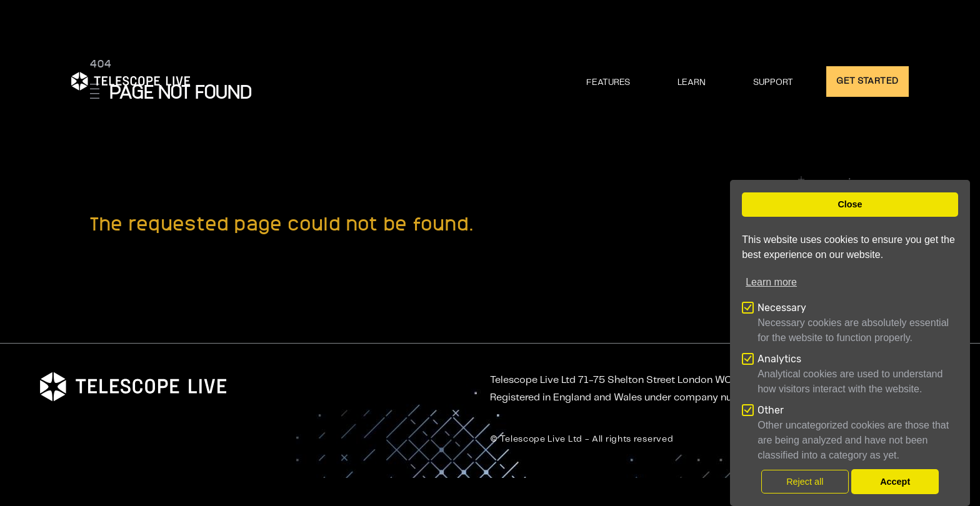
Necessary (782, 308)
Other (771, 410)
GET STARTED (867, 81)
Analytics (779, 359)
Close (850, 204)
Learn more (771, 282)
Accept (895, 482)
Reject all (805, 482)
